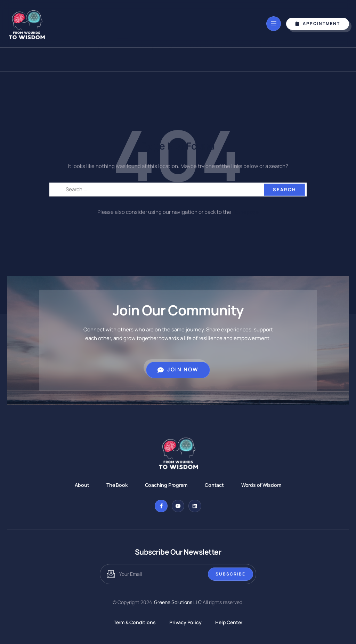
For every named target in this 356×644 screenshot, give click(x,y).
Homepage (245, 212)
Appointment (318, 23)
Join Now (178, 369)
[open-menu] (274, 24)
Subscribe (230, 574)
